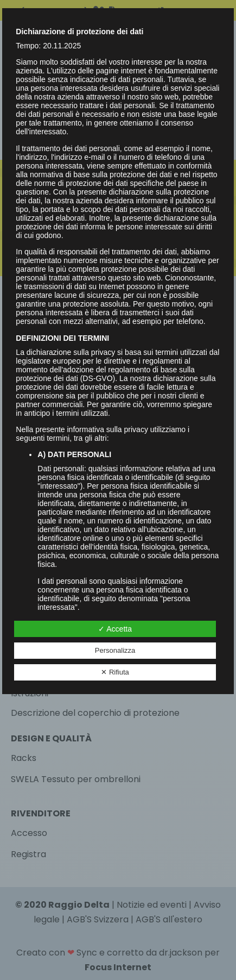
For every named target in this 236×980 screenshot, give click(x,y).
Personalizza (115, 650)
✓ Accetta (115, 629)
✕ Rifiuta (115, 672)
